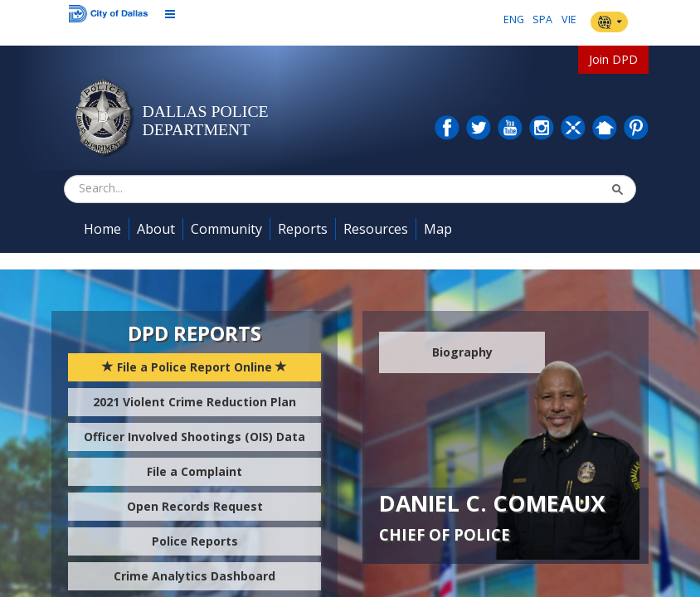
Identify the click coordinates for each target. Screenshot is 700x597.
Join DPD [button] (613, 59)
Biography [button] (462, 352)
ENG (514, 19)
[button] (617, 189)
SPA (542, 19)
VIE (569, 19)
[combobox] (162, 188)
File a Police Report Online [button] (194, 367)
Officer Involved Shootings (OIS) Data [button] (194, 437)
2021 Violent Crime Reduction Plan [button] (194, 402)
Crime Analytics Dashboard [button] (194, 576)
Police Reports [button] (195, 541)
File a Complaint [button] (194, 471)
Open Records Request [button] (195, 506)
